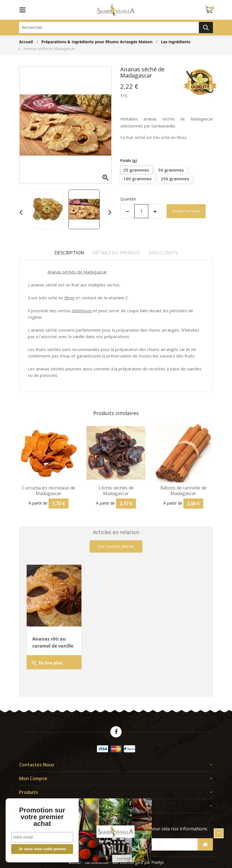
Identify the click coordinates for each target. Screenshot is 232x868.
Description (69, 253)
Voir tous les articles (116, 546)
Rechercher (206, 28)
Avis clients (163, 253)
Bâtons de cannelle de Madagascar (183, 491)
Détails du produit (116, 253)
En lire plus (47, 663)
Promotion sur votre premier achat (42, 817)
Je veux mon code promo (42, 849)
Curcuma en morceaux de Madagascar (49, 491)
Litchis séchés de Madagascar (116, 491)
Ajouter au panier (186, 211)
